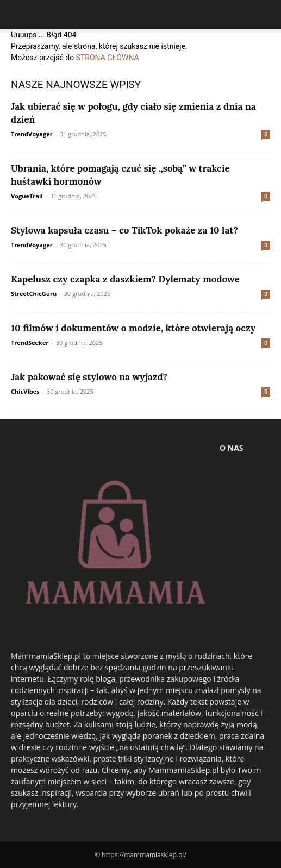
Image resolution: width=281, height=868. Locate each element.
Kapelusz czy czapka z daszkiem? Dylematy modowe (125, 279)
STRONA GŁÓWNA (108, 58)
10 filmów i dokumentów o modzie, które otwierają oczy (133, 328)
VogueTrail (27, 196)
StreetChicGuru (34, 294)
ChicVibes (25, 391)
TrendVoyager (32, 134)
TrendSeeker (30, 342)
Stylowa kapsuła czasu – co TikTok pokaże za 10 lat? (124, 230)
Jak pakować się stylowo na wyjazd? (89, 377)
